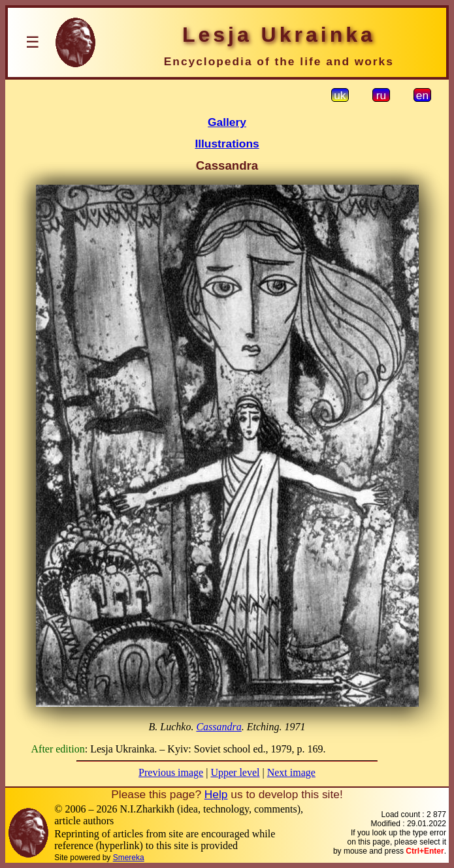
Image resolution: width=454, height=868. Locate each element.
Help (216, 794)
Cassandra (219, 727)
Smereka (129, 858)
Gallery (227, 122)
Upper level (235, 772)
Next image (291, 772)
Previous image (171, 772)
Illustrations (227, 144)
